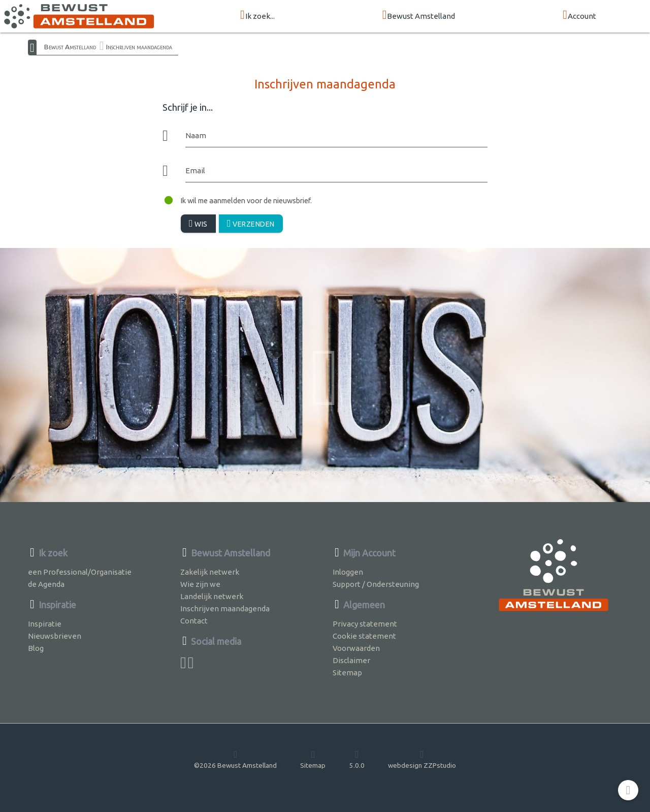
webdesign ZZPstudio (422, 759)
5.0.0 (357, 759)
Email (195, 170)
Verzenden (251, 223)
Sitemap (347, 673)
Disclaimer (351, 660)
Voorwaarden (356, 648)
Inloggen (348, 572)
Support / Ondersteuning (376, 584)
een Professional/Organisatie (80, 572)
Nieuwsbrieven (55, 636)
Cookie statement (364, 636)
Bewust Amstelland (419, 15)
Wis (198, 223)
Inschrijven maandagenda (139, 47)
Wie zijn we (200, 584)
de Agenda (46, 584)
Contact (194, 621)
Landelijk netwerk (212, 596)
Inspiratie (45, 624)
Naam (196, 135)
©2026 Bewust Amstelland (235, 759)
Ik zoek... (257, 15)
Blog (36, 648)
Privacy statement (365, 624)
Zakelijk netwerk (210, 572)
